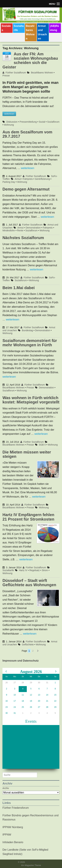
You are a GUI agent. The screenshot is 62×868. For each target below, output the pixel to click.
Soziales (6, 28)
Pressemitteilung (28, 122)
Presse (6, 76)
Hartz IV (23, 570)
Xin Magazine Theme (31, 865)
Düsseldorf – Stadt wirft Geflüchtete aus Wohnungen (29, 583)
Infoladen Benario (13, 842)
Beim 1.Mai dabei (19, 288)
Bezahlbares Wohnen (30, 32)
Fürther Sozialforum (14, 73)
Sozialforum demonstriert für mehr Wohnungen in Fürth (30, 343)
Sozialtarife (19, 28)
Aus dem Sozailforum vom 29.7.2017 (27, 134)
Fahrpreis (28, 179)
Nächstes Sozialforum (23, 238)
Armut (18, 179)
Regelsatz (35, 570)
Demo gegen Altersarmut (26, 189)
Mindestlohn (9, 230)
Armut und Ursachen (42, 32)
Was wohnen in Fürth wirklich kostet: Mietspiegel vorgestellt (31, 400)
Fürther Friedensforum (16, 808)
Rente (20, 230)
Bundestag (27, 330)
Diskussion (12, 122)
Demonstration (33, 228)
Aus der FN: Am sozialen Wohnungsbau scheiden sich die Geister (30, 60)
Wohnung (9, 125)
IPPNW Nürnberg (13, 827)
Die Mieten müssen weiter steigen (27, 454)
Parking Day (9, 182)
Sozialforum (53, 122)
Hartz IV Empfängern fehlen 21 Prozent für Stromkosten (28, 517)
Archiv (6, 788)
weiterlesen (28, 168)
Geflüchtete (28, 644)
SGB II (42, 445)
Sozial (42, 122)
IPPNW (7, 835)
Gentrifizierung (42, 179)
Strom (45, 570)
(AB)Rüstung (54, 28)
